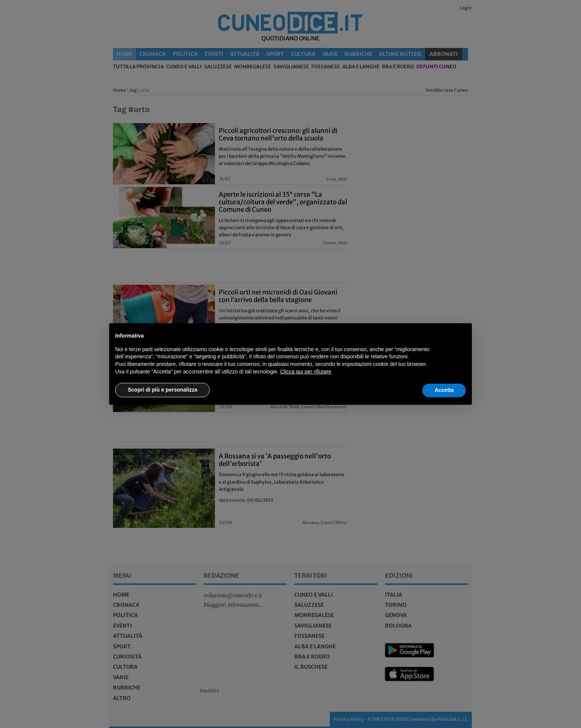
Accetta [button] (444, 390)
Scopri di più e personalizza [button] (162, 390)
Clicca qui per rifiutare (306, 372)
